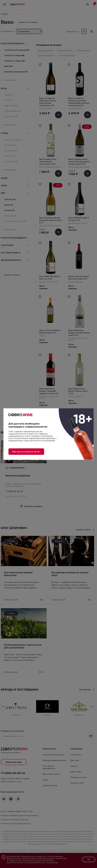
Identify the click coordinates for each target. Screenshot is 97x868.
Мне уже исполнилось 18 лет (26, 452)
